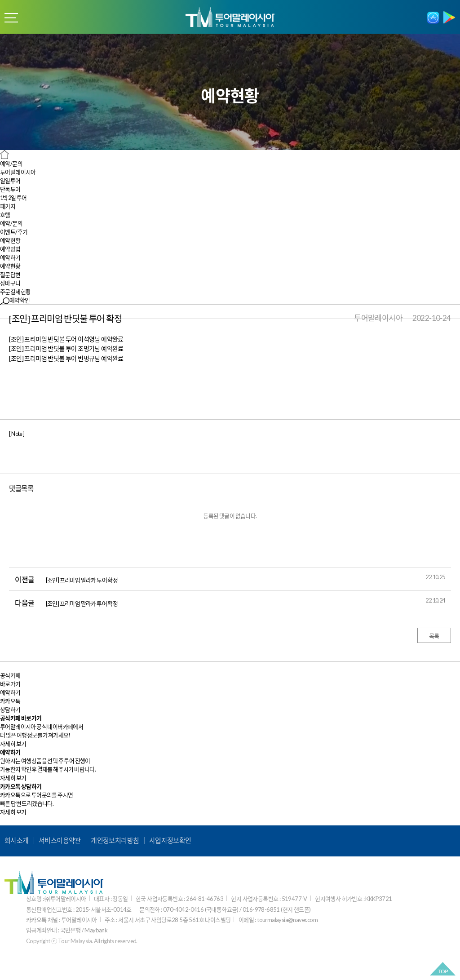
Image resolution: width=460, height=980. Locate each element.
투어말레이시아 (18, 172)
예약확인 (15, 300)
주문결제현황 (15, 292)
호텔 (5, 215)
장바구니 (10, 283)
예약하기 (10, 257)
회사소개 (17, 840)
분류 (11, 18)
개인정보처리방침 (115, 840)
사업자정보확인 (170, 840)
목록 (434, 636)
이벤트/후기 (14, 232)
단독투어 (10, 189)
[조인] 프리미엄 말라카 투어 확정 (82, 580)
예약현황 (10, 266)
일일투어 (10, 181)
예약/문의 (11, 223)
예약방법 (10, 249)
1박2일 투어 (13, 198)
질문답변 (10, 275)
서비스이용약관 (60, 840)
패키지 (8, 206)
